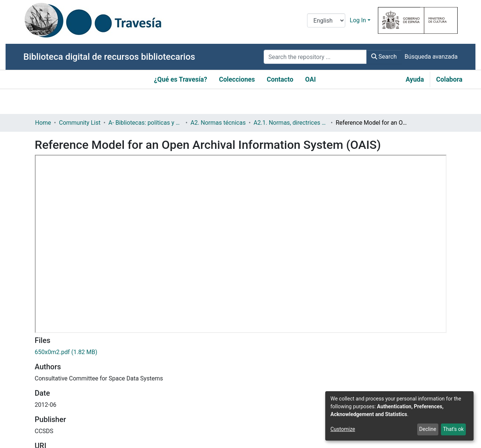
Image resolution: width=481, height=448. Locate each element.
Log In (358, 20)
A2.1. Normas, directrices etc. (291, 123)
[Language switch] (326, 20)
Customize (343, 429)
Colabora (449, 79)
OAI (311, 79)
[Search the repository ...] (315, 57)
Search (384, 57)
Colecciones (237, 79)
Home (43, 123)
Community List (80, 123)
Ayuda (415, 79)
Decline (428, 429)
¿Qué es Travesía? (180, 79)
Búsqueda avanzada (431, 57)
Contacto (280, 79)
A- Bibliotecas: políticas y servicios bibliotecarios (145, 123)
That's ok (453, 429)
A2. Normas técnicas (218, 123)
